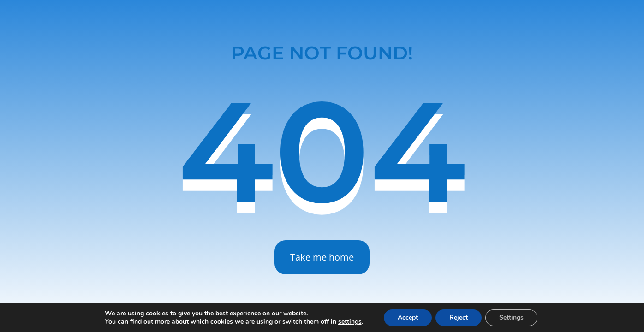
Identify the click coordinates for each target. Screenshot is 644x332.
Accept (408, 317)
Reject (459, 317)
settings (350, 322)
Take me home (322, 257)
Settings (511, 317)
